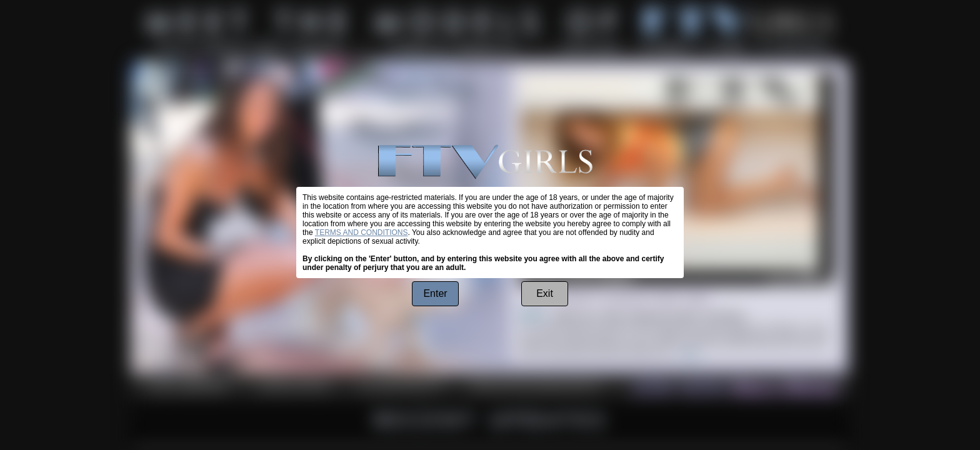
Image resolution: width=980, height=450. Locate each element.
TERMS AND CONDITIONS (362, 232)
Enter (435, 293)
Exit (545, 293)
